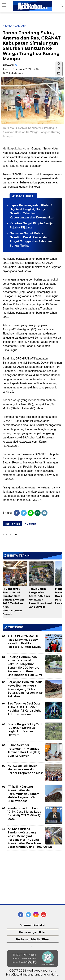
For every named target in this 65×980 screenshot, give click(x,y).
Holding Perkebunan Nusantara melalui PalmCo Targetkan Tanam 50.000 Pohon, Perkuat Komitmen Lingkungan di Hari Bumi (25, 666)
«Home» (8, 26)
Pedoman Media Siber (32, 939)
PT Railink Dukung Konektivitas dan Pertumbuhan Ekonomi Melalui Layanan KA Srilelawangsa (24, 794)
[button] (59, 73)
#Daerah (30, 524)
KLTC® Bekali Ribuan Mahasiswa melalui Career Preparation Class (25, 769)
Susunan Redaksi (32, 925)
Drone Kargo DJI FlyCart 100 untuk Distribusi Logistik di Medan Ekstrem (25, 730)
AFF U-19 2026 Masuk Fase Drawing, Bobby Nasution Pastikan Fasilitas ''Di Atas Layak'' (25, 641)
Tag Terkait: (12, 524)
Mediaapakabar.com (16, 149)
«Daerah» (20, 26)
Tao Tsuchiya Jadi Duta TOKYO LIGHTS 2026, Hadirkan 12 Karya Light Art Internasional (24, 709)
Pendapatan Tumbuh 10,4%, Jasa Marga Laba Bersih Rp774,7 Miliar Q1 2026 (25, 814)
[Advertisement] (29, 877)
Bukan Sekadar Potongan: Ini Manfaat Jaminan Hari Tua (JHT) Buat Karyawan (24, 750)
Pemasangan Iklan (33, 932)
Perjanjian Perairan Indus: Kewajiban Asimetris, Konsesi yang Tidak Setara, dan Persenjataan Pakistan (25, 689)
